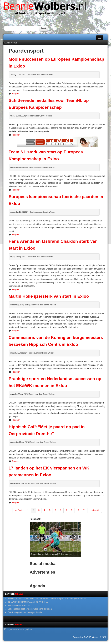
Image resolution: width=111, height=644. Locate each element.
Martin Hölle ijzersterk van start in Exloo (49, 296)
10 (78, 510)
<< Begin (19, 510)
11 (84, 510)
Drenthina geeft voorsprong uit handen (25, 612)
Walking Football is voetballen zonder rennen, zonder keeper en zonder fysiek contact (47, 599)
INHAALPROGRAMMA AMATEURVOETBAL (28, 602)
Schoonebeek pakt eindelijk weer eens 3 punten (30, 609)
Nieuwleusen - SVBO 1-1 (19, 606)
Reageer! (16, 94)
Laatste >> (95, 510)
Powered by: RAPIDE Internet (86, 637)
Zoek (44, 28)
